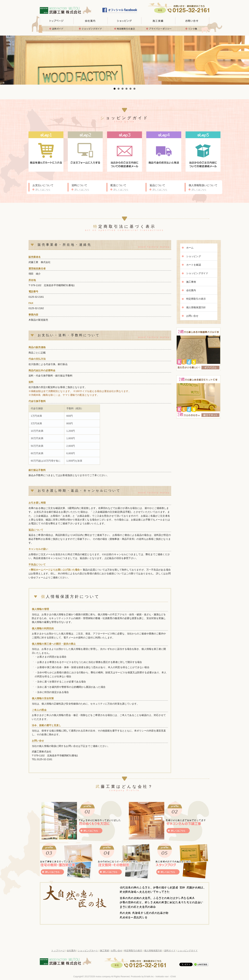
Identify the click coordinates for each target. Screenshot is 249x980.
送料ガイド (57, 29)
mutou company (103, 977)
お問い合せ (192, 21)
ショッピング (194, 256)
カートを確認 (194, 265)
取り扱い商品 (124, 21)
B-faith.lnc (149, 977)
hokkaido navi (162, 977)
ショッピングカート (88, 951)
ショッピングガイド (91, 29)
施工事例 (191, 282)
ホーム (190, 248)
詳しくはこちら (43, 190)
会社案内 (191, 290)
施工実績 (158, 21)
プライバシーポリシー (158, 29)
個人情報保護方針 (196, 307)
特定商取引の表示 (124, 29)
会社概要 (91, 21)
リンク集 (192, 29)
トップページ (57, 21)
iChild (173, 977)
